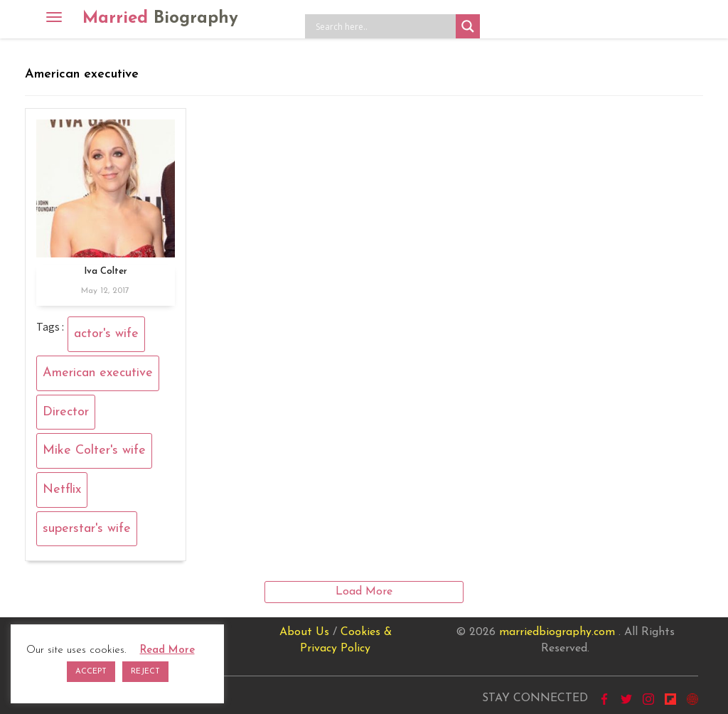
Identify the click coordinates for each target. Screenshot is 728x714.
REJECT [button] (145, 672)
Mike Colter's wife (94, 451)
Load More (364, 592)
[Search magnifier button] (468, 26)
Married (160, 18)
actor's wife (106, 334)
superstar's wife (87, 529)
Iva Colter (106, 271)
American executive (98, 373)
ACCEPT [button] (91, 672)
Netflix (62, 490)
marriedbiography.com (557, 632)
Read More (167, 650)
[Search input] (384, 26)
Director (66, 412)
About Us (304, 632)
